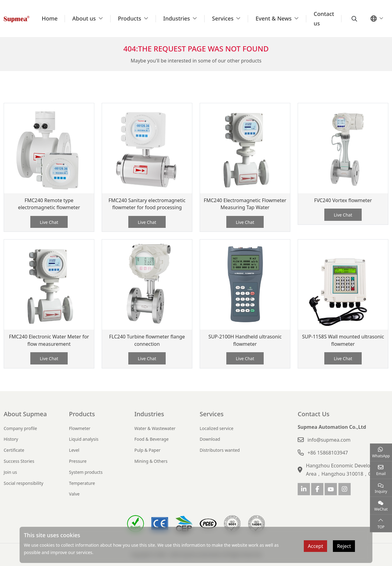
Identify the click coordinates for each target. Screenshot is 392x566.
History (11, 439)
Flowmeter (80, 428)
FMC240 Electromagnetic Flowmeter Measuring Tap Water (245, 204)
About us (84, 18)
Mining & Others (151, 461)
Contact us (324, 19)
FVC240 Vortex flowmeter (343, 200)
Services (223, 18)
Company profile (20, 428)
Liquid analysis (84, 439)
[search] (354, 19)
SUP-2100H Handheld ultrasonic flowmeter (245, 340)
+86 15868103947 (328, 453)
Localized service (217, 428)
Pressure (78, 461)
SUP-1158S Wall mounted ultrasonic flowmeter (343, 340)
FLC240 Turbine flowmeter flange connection (147, 340)
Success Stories (19, 461)
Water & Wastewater (155, 428)
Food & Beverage (152, 439)
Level (74, 450)
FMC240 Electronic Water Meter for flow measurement (49, 340)
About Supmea (25, 414)
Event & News (273, 18)
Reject (344, 546)
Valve (74, 494)
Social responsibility (23, 483)
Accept (315, 546)
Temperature (82, 483)
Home (50, 18)
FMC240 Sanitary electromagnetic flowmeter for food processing (147, 204)
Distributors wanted (220, 450)
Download (210, 439)
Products (130, 18)
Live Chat (49, 222)
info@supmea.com (329, 440)
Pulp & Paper (147, 450)
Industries (177, 18)
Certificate (14, 450)
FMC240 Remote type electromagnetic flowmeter (49, 204)
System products (86, 472)
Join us (10, 472)
